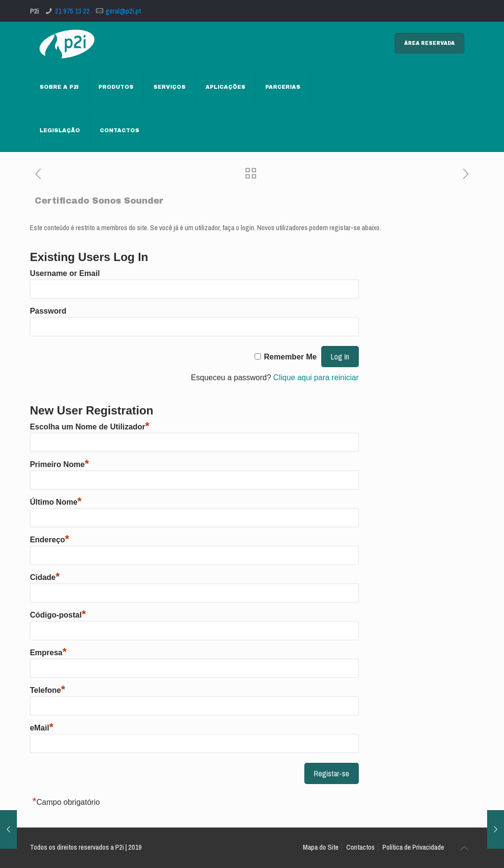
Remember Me (290, 357)
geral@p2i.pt (123, 11)
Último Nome (56, 502)
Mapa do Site (321, 847)
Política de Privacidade (413, 847)
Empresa (48, 653)
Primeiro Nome (59, 464)
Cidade (45, 577)
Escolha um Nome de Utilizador (90, 427)
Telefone (48, 690)
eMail (42, 728)
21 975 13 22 (72, 11)
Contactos (361, 847)
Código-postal (58, 615)
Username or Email (65, 273)
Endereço (49, 540)
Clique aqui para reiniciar (316, 378)
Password (48, 311)
